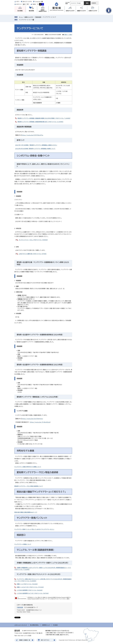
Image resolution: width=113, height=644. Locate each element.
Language (38, 2)
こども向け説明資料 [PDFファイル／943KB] (30, 590)
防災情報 (20, 11)
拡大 (24, 4)
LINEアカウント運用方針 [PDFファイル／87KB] (33, 254)
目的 (70, 11)
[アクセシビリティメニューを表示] (109, 10)
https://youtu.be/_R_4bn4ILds (40, 422)
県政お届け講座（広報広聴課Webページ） (26, 512)
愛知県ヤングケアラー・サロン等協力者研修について (29, 486)
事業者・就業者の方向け (43, 11)
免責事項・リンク (46, 625)
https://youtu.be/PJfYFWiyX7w (32, 135)
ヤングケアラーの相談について (23, 544)
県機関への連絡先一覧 (25, 640)
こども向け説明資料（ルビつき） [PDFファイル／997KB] (33, 593)
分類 (93, 11)
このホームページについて (21, 625)
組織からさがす (29, 17)
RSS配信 (55, 625)
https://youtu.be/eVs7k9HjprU (32, 419)
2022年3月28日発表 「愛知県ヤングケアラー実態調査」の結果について (35, 149)
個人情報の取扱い (35, 625)
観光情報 (31, 11)
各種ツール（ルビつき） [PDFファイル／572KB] (30, 587)
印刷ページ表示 (68, 35)
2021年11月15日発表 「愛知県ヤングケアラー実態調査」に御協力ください (36, 145)
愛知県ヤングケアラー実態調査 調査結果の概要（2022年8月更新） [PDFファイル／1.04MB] (44, 118)
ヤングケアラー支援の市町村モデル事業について (28, 467)
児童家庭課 (38, 17)
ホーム (21, 17)
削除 (33, 20)
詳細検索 (94, 3)
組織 (81, 11)
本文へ (18, 2)
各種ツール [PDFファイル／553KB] (27, 584)
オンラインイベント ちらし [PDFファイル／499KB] (33, 240)
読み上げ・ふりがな (27, 2)
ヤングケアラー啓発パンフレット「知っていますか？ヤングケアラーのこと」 (34, 529)
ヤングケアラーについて (26, 20)
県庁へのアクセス (45, 640)
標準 (28, 4)
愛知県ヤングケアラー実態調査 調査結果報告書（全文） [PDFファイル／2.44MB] (40, 122)
